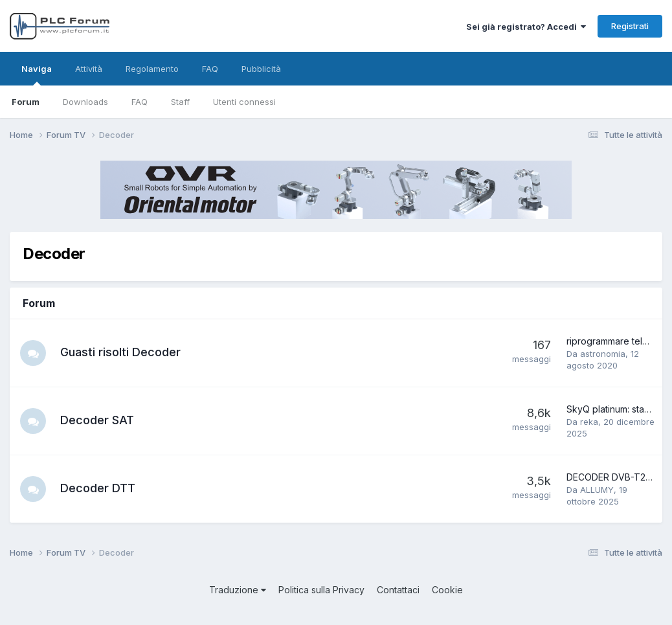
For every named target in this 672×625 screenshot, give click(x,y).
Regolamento (152, 69)
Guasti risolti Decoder (120, 352)
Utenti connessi (244, 102)
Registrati (630, 26)
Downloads (85, 102)
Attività (89, 69)
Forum (26, 102)
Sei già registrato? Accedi (526, 27)
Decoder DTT (98, 488)
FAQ (140, 102)
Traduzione (238, 590)
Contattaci (398, 590)
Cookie (447, 590)
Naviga (37, 74)
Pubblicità (261, 69)
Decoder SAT (97, 420)
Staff (180, 102)
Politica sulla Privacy (321, 590)
